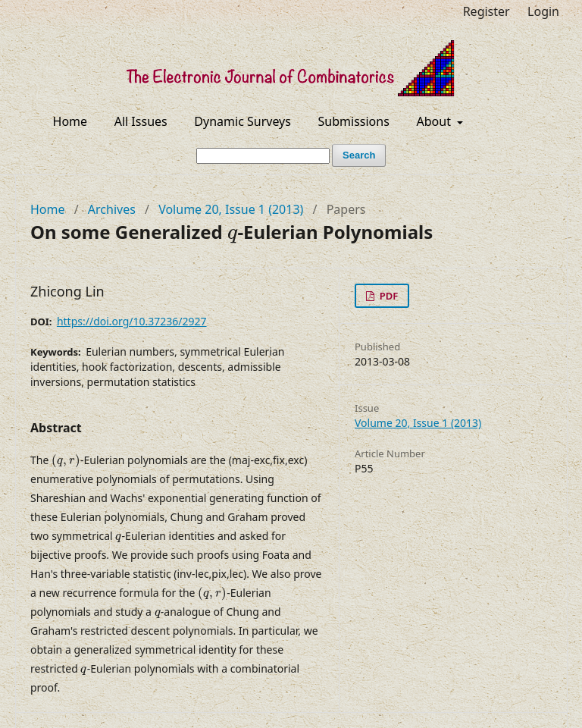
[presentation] (232, 237)
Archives (112, 209)
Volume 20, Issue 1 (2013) (231, 209)
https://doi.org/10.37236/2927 (132, 321)
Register (487, 11)
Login (543, 11)
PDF (387, 296)
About (436, 121)
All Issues (141, 121)
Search (359, 155)
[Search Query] (263, 156)
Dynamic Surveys (242, 121)
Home (70, 121)
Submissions (354, 121)
